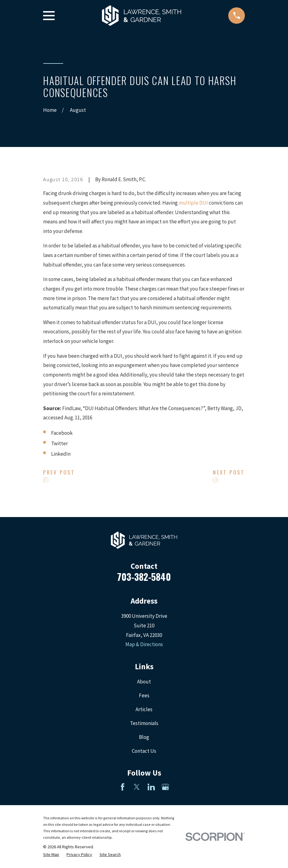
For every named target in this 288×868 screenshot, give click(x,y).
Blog (144, 737)
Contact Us (144, 751)
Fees (144, 695)
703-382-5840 (144, 577)
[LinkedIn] (151, 787)
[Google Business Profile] (165, 787)
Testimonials (144, 723)
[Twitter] (137, 787)
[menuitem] (51, 855)
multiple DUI (193, 203)
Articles (144, 709)
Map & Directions (144, 644)
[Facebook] (123, 787)
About (144, 682)
